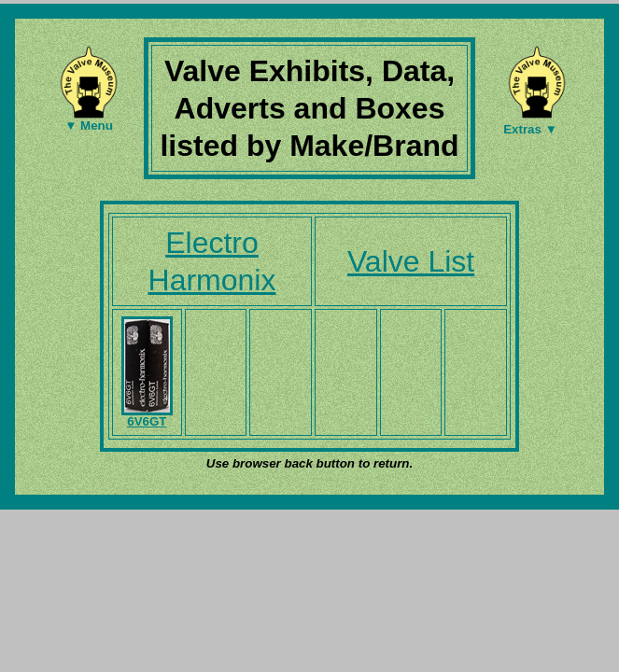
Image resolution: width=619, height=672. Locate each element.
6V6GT (147, 416)
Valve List (411, 261)
